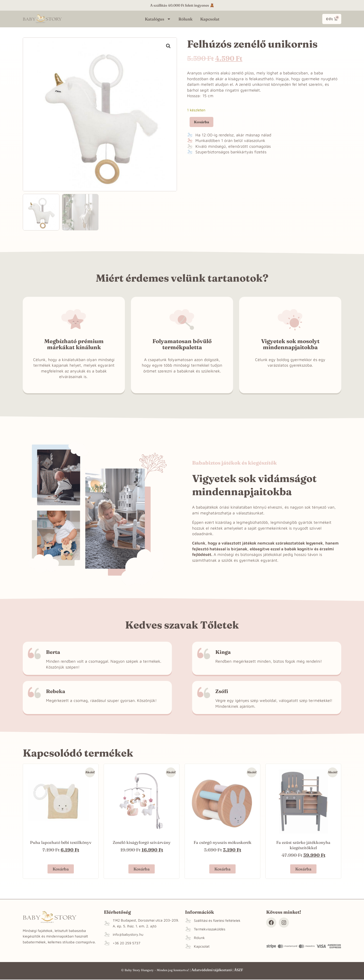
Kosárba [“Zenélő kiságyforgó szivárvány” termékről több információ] (142, 869)
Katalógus (158, 19)
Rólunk (186, 19)
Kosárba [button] (61, 869)
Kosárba (201, 122)
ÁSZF (238, 970)
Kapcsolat (210, 19)
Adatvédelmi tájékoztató (212, 970)
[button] (168, 46)
